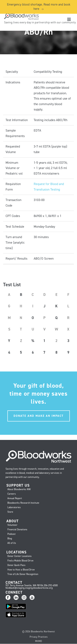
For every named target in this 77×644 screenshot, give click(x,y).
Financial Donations (17, 529)
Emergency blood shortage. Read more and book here (39, 7)
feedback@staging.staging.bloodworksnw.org (29, 588)
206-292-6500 (51, 585)
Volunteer (12, 525)
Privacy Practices (39, 637)
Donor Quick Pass (16, 565)
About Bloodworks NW (19, 489)
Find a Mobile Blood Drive (20, 561)
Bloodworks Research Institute (23, 503)
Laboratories (14, 507)
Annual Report (15, 498)
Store (10, 512)
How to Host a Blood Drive (21, 570)
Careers (12, 494)
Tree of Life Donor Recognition (23, 574)
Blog (10, 538)
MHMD (38, 641)
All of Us (12, 543)
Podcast (11, 534)
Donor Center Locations (20, 556)
